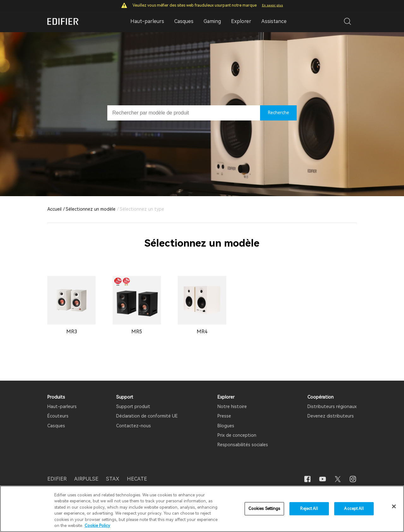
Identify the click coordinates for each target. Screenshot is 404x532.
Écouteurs (58, 416)
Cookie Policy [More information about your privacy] (97, 526)
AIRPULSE (86, 479)
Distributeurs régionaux (332, 406)
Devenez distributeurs (331, 416)
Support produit (133, 406)
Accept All (354, 509)
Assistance (274, 21)
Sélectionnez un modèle (91, 209)
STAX (113, 479)
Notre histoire (232, 406)
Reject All (309, 509)
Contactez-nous (134, 426)
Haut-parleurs (62, 406)
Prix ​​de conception (237, 435)
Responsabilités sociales (243, 445)
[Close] (394, 506)
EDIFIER (57, 479)
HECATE (137, 479)
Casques (56, 426)
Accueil (54, 209)
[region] (202, 509)
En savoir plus (273, 5)
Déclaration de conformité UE (147, 416)
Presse (224, 416)
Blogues (226, 426)
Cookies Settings (264, 509)
